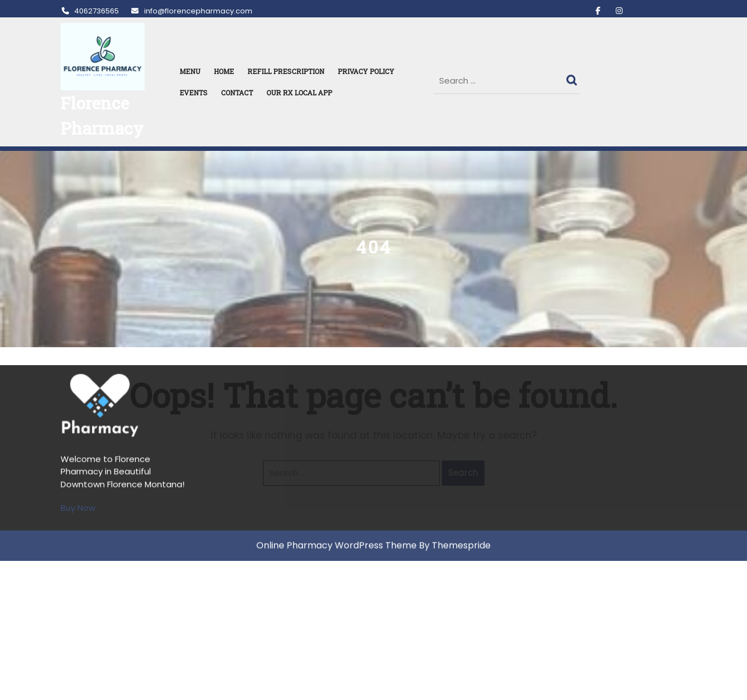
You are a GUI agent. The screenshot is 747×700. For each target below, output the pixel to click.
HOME (224, 71)
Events (193, 93)
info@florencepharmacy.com (191, 11)
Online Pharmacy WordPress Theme (336, 422)
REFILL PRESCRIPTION (286, 71)
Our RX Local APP (299, 93)
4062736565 (90, 11)
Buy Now (78, 384)
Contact (237, 93)
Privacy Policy (366, 71)
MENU (190, 71)
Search (573, 77)
